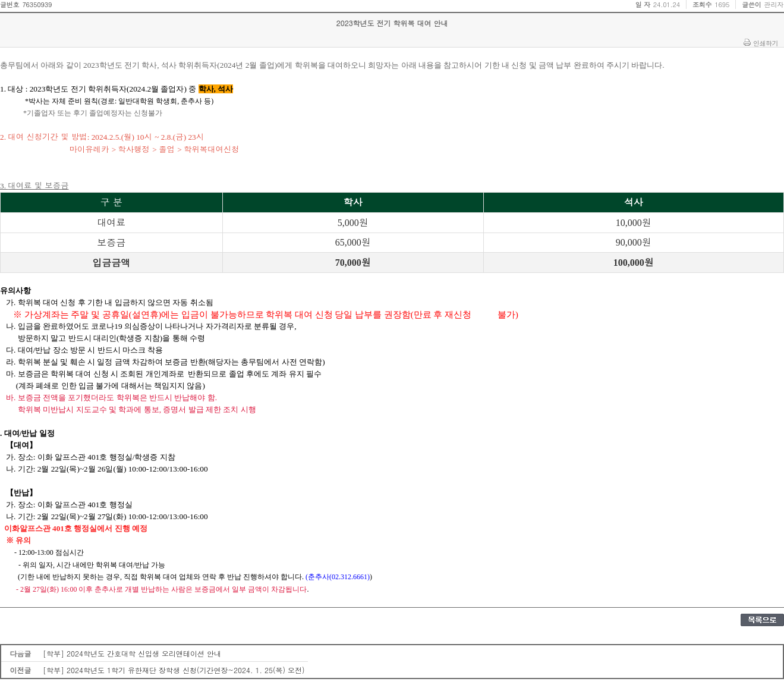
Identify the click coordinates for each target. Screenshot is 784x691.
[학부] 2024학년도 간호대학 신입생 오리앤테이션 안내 (132, 653)
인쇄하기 (766, 43)
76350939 (37, 4)
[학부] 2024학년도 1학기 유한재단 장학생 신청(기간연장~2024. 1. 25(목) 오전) (174, 670)
